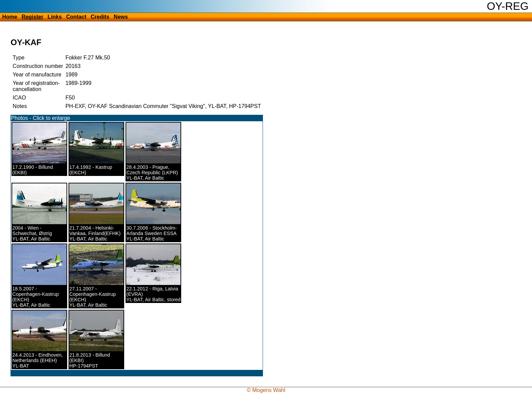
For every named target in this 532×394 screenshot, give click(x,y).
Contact (76, 17)
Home (9, 17)
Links (55, 17)
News (121, 17)
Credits (100, 17)
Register (33, 17)
